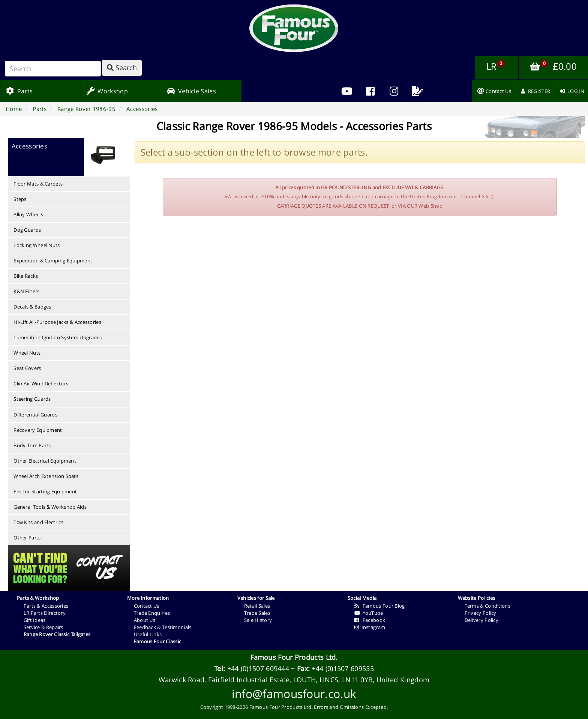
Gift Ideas (35, 620)
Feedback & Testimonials (163, 627)
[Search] (53, 69)
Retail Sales (257, 606)
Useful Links (148, 634)
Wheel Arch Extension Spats (46, 476)
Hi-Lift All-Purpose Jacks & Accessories (57, 322)
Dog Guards (27, 230)
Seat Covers (27, 368)
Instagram (370, 627)
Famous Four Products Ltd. (294, 657)
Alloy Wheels (28, 214)
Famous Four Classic (158, 641)
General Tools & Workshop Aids (50, 507)
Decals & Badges (32, 307)
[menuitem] (370, 91)
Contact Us (147, 606)
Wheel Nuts (27, 353)
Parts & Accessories (46, 606)
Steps (20, 199)
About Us (145, 620)
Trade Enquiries (152, 613)
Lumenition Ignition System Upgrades (58, 337)
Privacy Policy (481, 613)
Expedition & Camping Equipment (53, 261)
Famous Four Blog (380, 606)
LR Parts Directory (45, 613)
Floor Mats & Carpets (38, 184)
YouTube (369, 613)
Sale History (258, 620)
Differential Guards (35, 415)
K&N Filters (26, 291)
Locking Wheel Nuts (37, 245)
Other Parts (27, 538)
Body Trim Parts (32, 445)
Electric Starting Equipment (45, 491)
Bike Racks (26, 276)
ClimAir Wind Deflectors (41, 383)
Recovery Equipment (38, 430)
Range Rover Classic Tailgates (57, 634)
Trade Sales (257, 613)
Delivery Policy (482, 620)
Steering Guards (32, 399)
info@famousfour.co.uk (294, 694)
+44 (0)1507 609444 (258, 668)
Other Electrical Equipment (45, 461)
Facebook (370, 620)
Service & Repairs (43, 627)
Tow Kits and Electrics (38, 522)
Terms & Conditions (487, 606)
